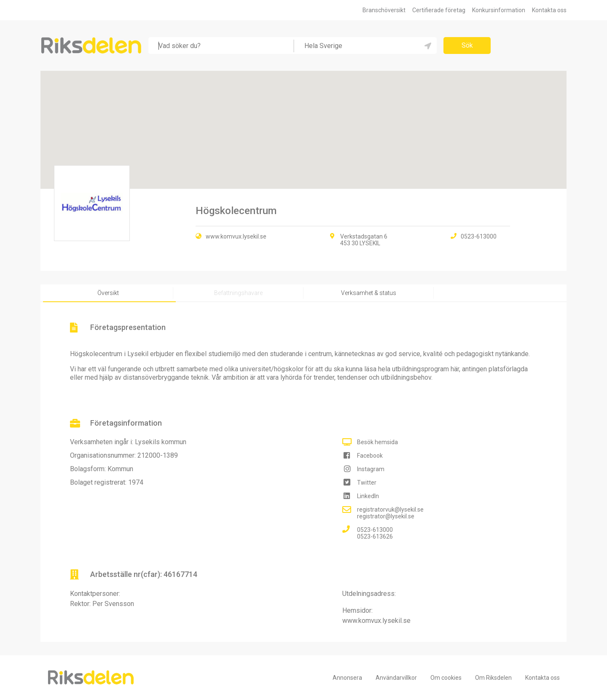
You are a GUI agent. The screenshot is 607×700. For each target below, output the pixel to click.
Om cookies (446, 678)
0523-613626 (375, 536)
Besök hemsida (377, 442)
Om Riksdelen (493, 678)
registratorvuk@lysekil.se (390, 510)
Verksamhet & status (369, 293)
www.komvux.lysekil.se (236, 236)
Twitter (367, 483)
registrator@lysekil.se (386, 516)
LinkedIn (368, 496)
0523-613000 (375, 530)
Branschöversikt (384, 10)
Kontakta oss (549, 10)
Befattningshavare (238, 293)
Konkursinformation (499, 10)
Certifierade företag (439, 10)
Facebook (370, 456)
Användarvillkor (396, 678)
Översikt (108, 293)
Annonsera (347, 678)
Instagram (371, 469)
